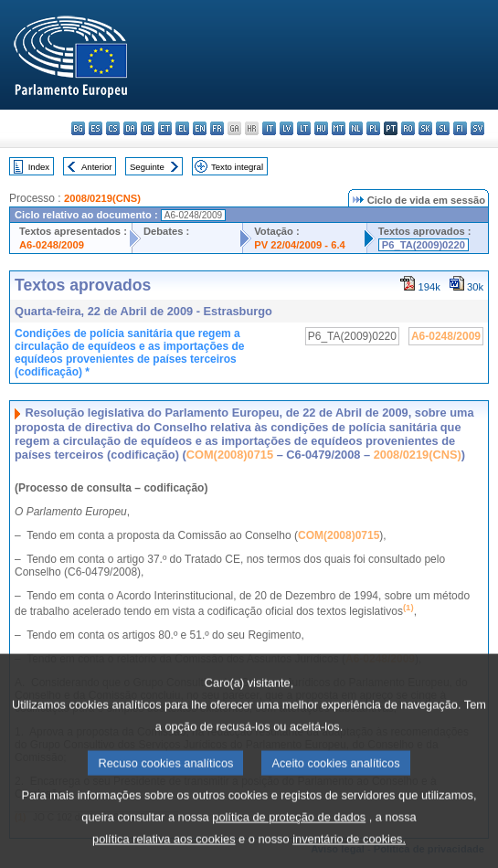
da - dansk (130, 128)
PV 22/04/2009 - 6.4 (300, 245)
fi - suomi (460, 128)
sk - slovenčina (425, 128)
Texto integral (237, 167)
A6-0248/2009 (52, 245)
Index (39, 167)
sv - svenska (477, 128)
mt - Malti (339, 128)
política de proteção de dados (289, 847)
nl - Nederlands (356, 128)
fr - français (217, 128)
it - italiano (269, 128)
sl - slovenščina (443, 128)
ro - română (408, 128)
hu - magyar (321, 128)
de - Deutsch (148, 128)
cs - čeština (113, 128)
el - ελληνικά (182, 128)
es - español (95, 128)
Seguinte (147, 167)
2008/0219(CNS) (102, 198)
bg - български (78, 128)
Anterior (97, 167)
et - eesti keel (165, 128)
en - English (200, 128)
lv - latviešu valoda (286, 128)
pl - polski (373, 128)
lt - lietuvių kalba (304, 128)
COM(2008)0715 (230, 455)
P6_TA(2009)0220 (424, 245)
